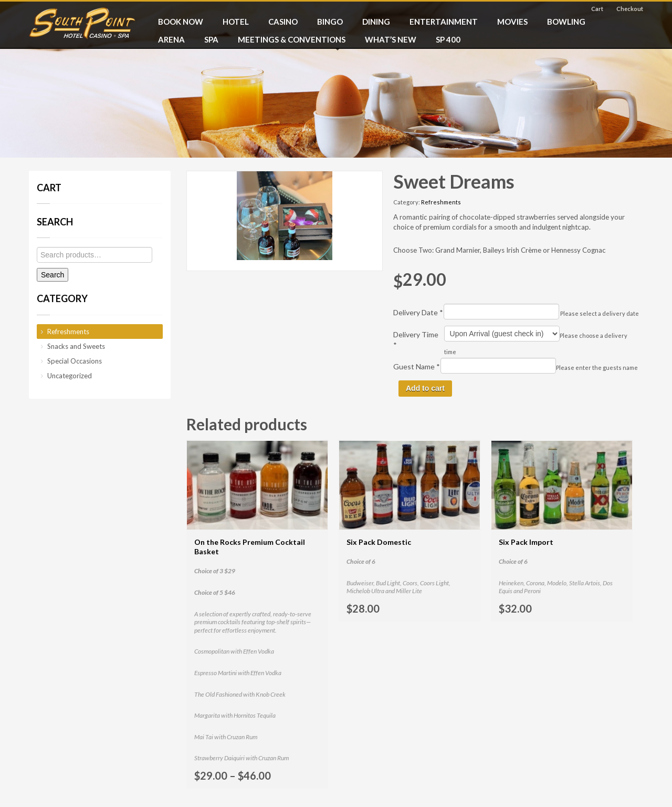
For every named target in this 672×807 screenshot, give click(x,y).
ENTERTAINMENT (444, 22)
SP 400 (448, 39)
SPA (211, 39)
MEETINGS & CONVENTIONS (292, 39)
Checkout (630, 9)
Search (52, 275)
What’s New (391, 39)
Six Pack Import (526, 542)
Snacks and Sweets (76, 346)
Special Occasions (75, 361)
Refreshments (441, 202)
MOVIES (512, 22)
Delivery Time (416, 340)
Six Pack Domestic (379, 542)
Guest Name (417, 366)
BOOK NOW (181, 22)
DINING (376, 22)
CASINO (283, 22)
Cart (597, 9)
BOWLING (566, 22)
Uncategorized (70, 376)
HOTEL (236, 22)
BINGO (330, 22)
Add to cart (425, 388)
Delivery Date (418, 312)
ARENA (171, 39)
